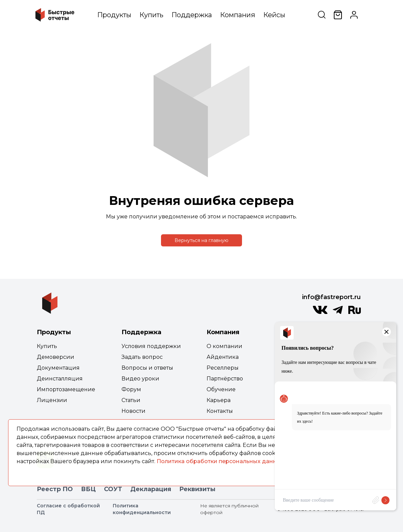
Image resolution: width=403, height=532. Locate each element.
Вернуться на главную (201, 240)
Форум (131, 389)
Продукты (114, 15)
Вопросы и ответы (147, 368)
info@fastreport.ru (331, 297)
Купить (151, 15)
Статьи (131, 400)
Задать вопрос (142, 357)
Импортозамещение (66, 389)
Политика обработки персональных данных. (221, 461)
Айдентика (223, 357)
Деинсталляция (60, 379)
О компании (224, 346)
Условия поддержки (151, 346)
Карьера (219, 400)
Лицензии (52, 400)
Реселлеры (223, 368)
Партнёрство (225, 379)
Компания (238, 15)
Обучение (221, 389)
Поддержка (192, 15)
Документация (58, 368)
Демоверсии (56, 357)
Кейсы (274, 15)
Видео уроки (140, 379)
